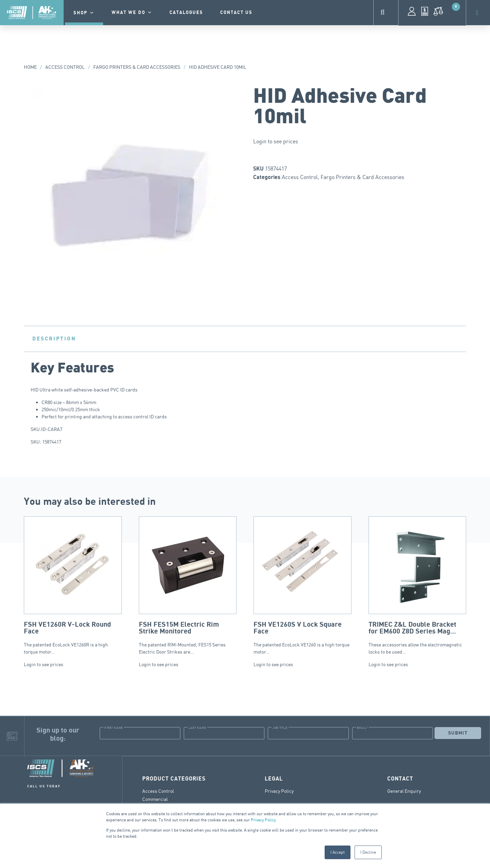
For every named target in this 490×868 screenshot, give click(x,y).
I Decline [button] (368, 852)
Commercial (155, 799)
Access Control (65, 67)
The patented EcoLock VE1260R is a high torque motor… (73, 585)
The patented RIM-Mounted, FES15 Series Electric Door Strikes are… (188, 585)
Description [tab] (54, 339)
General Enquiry (404, 791)
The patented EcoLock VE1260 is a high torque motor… (303, 585)
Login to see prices (276, 141)
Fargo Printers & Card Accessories (137, 67)
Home (30, 67)
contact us (236, 13)
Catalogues (186, 13)
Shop (84, 13)
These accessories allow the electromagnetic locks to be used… (418, 585)
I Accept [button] (338, 852)
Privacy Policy (263, 820)
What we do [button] (132, 13)
